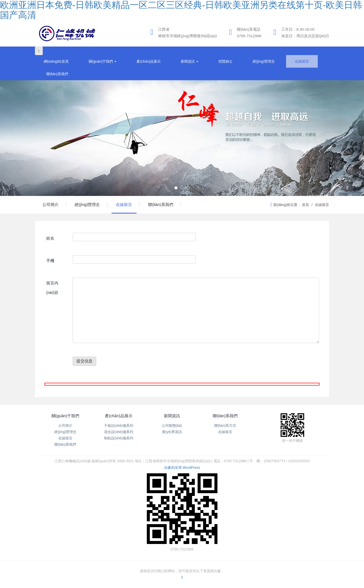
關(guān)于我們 (103, 61)
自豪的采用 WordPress (182, 468)
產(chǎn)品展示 (149, 61)
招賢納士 (225, 61)
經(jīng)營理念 (264, 61)
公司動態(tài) (172, 426)
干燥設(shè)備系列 (119, 426)
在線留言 (302, 61)
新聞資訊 (190, 61)
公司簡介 (51, 205)
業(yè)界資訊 (172, 432)
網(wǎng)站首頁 (56, 61)
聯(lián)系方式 (225, 426)
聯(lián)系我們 (57, 74)
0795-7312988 (249, 36)
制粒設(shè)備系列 (119, 438)
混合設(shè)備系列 (119, 432)
